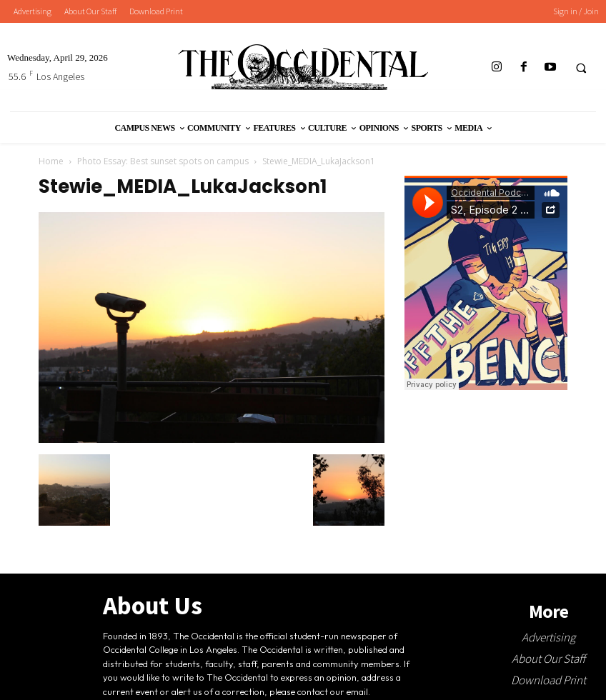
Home (51, 161)
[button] (581, 68)
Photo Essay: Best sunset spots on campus (163, 161)
